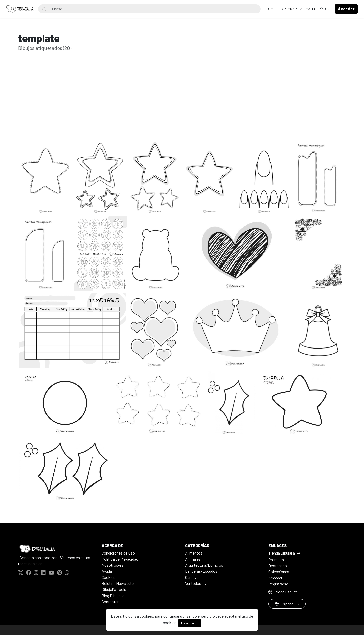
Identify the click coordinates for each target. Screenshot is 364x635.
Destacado (278, 566)
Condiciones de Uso (118, 553)
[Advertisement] (182, 103)
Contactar (110, 601)
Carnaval (192, 577)
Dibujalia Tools (114, 589)
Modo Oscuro (283, 592)
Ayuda (107, 571)
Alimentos (194, 553)
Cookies (109, 577)
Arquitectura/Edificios (204, 565)
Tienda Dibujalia (282, 553)
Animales (193, 559)
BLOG (271, 9)
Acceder (275, 578)
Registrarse (278, 584)
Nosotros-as (113, 565)
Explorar (289, 9)
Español (285, 604)
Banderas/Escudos (201, 571)
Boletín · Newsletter (118, 583)
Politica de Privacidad (120, 559)
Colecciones (279, 572)
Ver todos (193, 583)
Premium (276, 559)
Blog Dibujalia (113, 595)
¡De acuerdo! (190, 623)
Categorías (316, 9)
